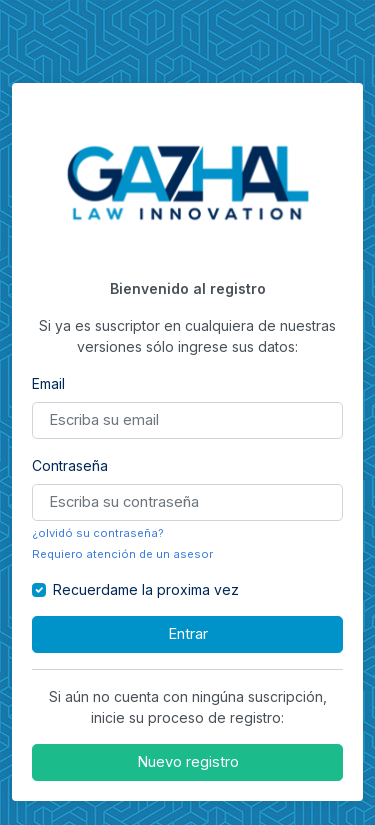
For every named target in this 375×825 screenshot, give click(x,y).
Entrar (188, 634)
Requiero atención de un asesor (122, 554)
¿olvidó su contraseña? (98, 533)
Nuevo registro (188, 762)
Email (48, 383)
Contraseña (70, 465)
